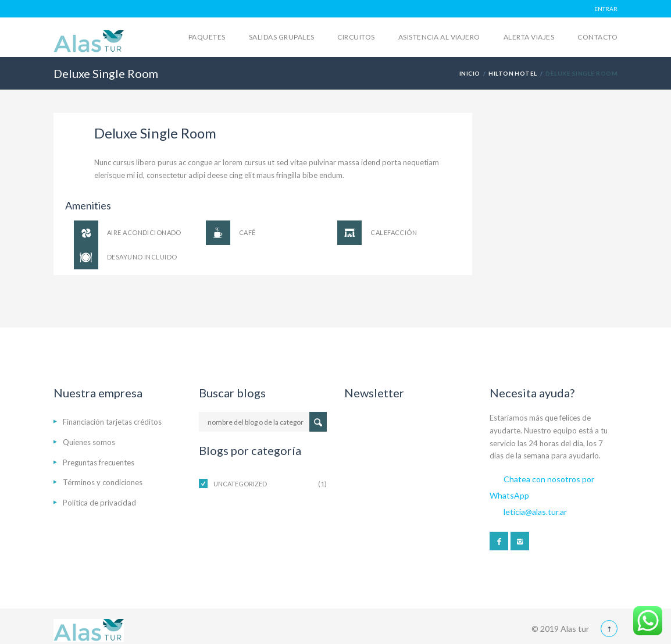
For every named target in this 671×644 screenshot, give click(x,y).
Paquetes (207, 37)
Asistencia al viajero (439, 37)
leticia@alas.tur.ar (535, 512)
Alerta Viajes (529, 37)
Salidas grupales (282, 37)
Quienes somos (89, 442)
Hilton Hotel (513, 73)
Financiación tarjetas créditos (112, 422)
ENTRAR (606, 9)
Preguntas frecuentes (99, 462)
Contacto (597, 37)
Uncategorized (240, 484)
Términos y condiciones (103, 482)
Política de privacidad (99, 503)
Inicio (470, 73)
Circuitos (356, 37)
